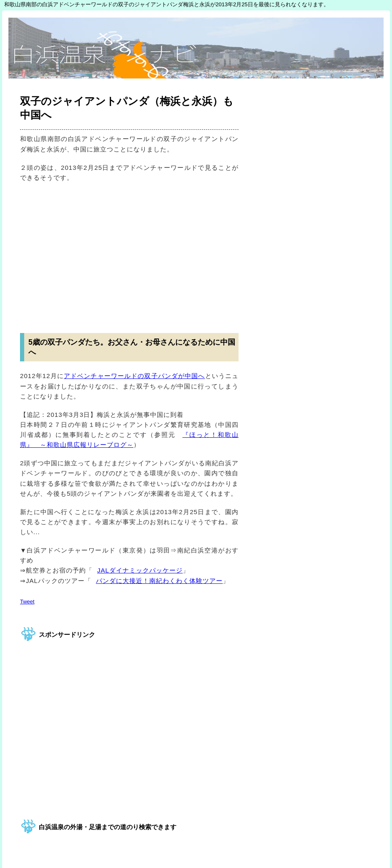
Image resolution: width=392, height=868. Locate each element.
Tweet (27, 602)
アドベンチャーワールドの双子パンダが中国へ (134, 376)
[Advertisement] (129, 254)
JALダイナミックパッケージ (138, 570)
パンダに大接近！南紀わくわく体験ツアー (157, 581)
